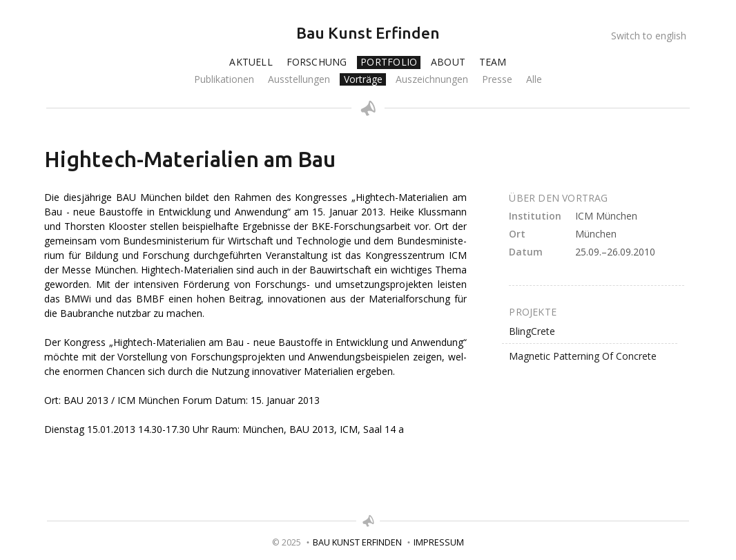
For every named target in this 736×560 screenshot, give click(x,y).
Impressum (439, 542)
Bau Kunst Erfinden (368, 33)
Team (493, 62)
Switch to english (649, 36)
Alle (534, 79)
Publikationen (224, 79)
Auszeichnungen (432, 79)
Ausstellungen (299, 79)
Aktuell (251, 62)
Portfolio (389, 62)
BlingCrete (532, 331)
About (448, 62)
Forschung (317, 62)
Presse (497, 79)
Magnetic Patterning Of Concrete (583, 356)
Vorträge (363, 79)
